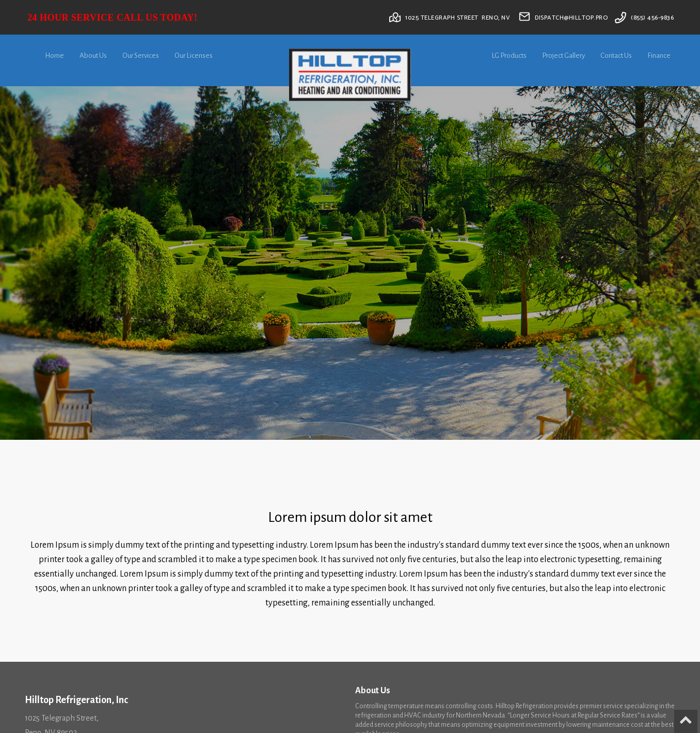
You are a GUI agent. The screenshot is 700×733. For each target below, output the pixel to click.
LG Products (509, 55)
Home (54, 55)
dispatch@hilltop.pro (571, 18)
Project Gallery (563, 55)
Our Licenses (194, 55)
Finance (659, 55)
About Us (93, 55)
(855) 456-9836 (652, 18)
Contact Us (616, 55)
